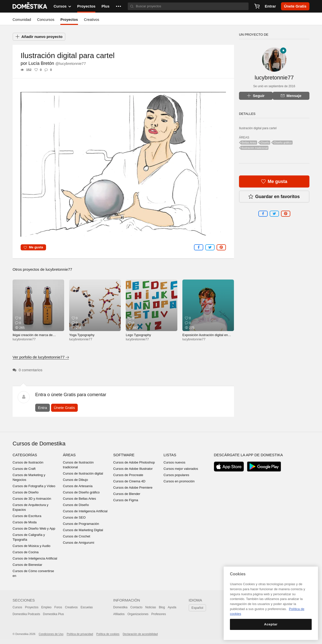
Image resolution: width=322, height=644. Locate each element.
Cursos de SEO (74, 517)
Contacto (136, 607)
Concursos (46, 20)
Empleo (46, 607)
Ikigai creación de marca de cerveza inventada (33, 337)
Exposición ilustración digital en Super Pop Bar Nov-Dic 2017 (205, 337)
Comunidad (22, 20)
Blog (162, 607)
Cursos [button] (62, 6)
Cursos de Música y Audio (31, 546)
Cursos (17, 607)
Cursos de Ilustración (28, 462)
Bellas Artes (249, 143)
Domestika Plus (53, 614)
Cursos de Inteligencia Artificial (35, 558)
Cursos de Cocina (26, 552)
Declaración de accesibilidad (140, 634)
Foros (58, 607)
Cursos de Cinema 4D (129, 481)
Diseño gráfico (283, 143)
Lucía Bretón (57, 63)
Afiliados (119, 614)
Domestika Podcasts (26, 614)
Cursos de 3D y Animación (32, 499)
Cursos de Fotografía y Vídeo (34, 486)
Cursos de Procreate (128, 475)
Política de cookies (108, 634)
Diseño (265, 143)
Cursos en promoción (179, 481)
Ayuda (172, 607)
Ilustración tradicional (255, 148)
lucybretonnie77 (59, 269)
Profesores (158, 614)
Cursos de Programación (81, 524)
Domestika (120, 607)
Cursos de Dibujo (75, 480)
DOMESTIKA (30, 6)
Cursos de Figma (126, 500)
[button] (118, 6)
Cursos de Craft (24, 469)
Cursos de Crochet (76, 536)
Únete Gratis (64, 408)
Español (197, 608)
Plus (105, 6)
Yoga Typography (82, 335)
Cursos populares (176, 475)
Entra (43, 408)
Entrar (270, 6)
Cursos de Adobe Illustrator (133, 469)
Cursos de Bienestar (27, 565)
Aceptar (271, 624)
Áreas (69, 455)
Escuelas (87, 607)
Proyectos (86, 6)
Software (124, 455)
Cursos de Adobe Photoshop (134, 462)
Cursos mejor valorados (181, 469)
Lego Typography (138, 335)
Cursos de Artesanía (78, 486)
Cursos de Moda (25, 522)
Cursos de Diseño (26, 492)
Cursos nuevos (174, 462)
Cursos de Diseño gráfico (81, 492)
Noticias (151, 607)
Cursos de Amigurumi (78, 543)
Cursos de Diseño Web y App (34, 528)
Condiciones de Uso (51, 634)
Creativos (92, 20)
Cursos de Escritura (27, 516)
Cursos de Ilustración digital (83, 473)
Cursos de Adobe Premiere (133, 488)
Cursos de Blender (127, 494)
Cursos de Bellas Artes (79, 499)
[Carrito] (257, 6)
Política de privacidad (80, 634)
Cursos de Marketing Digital (83, 530)
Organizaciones (138, 614)
